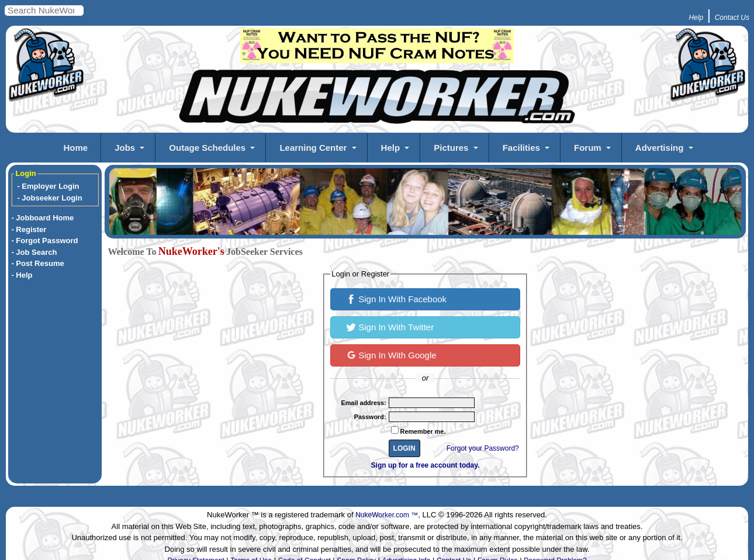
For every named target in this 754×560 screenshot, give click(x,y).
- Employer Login (48, 186)
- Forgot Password (44, 241)
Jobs (125, 148)
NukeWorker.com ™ (387, 515)
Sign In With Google (391, 354)
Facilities (521, 148)
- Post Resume (37, 263)
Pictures (451, 148)
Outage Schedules (207, 148)
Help (391, 148)
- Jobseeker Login (49, 198)
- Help (22, 275)
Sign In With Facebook (397, 298)
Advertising (660, 148)
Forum (588, 148)
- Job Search (34, 252)
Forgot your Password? (483, 448)
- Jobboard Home (42, 218)
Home (75, 148)
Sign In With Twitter (390, 326)
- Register (29, 229)
